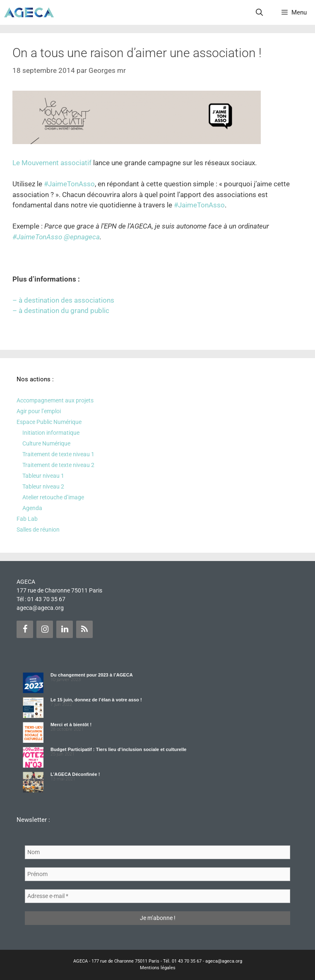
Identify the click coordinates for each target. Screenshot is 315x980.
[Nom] (157, 852)
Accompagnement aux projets (55, 400)
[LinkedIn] (65, 629)
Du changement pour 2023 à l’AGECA (92, 675)
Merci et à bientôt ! (71, 725)
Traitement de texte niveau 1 (58, 454)
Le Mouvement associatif (52, 163)
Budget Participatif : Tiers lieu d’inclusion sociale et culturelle (119, 749)
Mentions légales (158, 968)
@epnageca (82, 237)
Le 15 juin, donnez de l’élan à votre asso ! (96, 700)
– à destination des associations (63, 300)
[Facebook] (25, 629)
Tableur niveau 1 (43, 476)
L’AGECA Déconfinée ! (75, 774)
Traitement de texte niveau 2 (58, 465)
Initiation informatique (51, 433)
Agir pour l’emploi (39, 411)
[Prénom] (157, 874)
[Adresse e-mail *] (157, 896)
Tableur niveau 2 (43, 486)
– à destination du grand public (61, 311)
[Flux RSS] (84, 629)
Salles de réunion (38, 530)
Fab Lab (27, 519)
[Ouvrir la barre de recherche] (260, 12)
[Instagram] (45, 629)
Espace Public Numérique (49, 422)
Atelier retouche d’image (53, 497)
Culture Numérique (46, 443)
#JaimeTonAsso (69, 184)
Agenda (32, 508)
